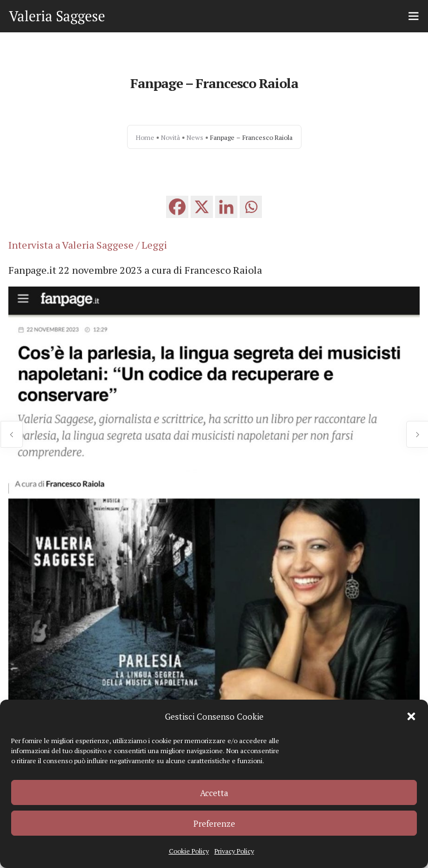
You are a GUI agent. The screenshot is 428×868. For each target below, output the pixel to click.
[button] (411, 716)
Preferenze (214, 823)
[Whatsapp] (251, 207)
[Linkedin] (226, 207)
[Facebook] (177, 207)
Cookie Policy (189, 851)
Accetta (214, 793)
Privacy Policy (234, 851)
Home (145, 137)
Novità (171, 137)
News (195, 137)
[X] (202, 207)
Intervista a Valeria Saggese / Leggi (88, 245)
